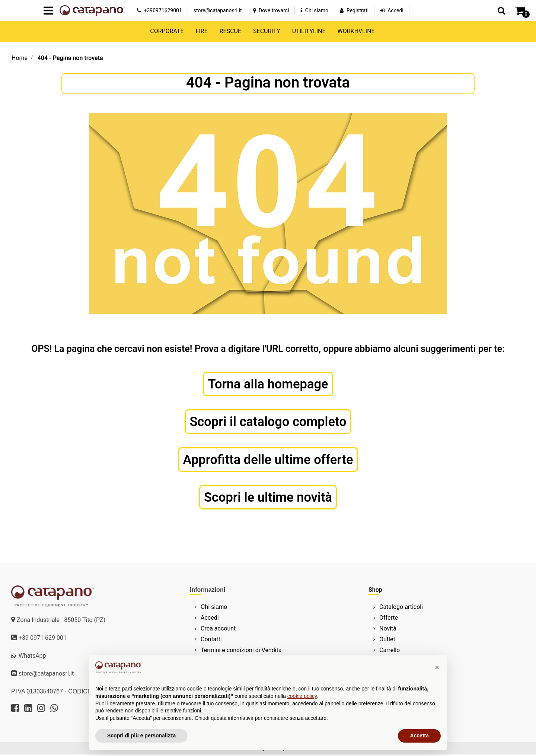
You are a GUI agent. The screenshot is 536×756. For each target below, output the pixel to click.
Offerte (389, 619)
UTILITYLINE (309, 31)
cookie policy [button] (302, 696)
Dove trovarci (271, 10)
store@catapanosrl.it (218, 10)
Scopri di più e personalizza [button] (141, 736)
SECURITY (267, 31)
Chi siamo (314, 10)
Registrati (358, 10)
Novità (388, 630)
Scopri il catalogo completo (268, 422)
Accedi (395, 10)
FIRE (202, 31)
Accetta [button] (419, 736)
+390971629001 (159, 10)
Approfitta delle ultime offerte (268, 460)
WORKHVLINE (356, 31)
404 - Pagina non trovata (70, 58)
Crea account (218, 630)
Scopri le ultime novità (268, 498)
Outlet (387, 640)
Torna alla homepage (268, 384)
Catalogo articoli (401, 608)
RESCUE (230, 31)
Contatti (211, 640)
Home (20, 58)
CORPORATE (167, 31)
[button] (501, 10)
